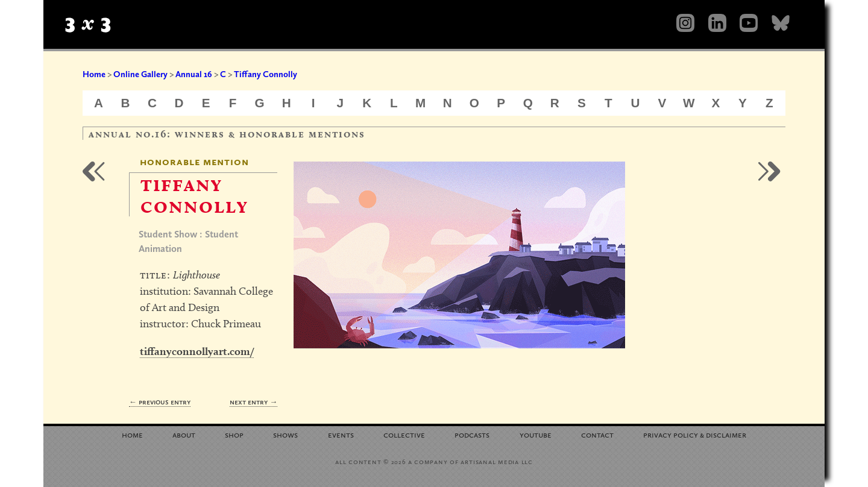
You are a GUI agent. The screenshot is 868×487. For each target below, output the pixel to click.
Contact (597, 434)
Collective (404, 434)
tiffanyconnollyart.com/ (197, 351)
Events (341, 434)
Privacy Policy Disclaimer (695, 434)
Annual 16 (194, 74)
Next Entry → (253, 402)
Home (94, 74)
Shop (234, 434)
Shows (285, 434)
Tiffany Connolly (266, 74)
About (184, 434)
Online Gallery (140, 74)
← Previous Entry (160, 402)
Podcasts (472, 434)
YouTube (536, 434)
